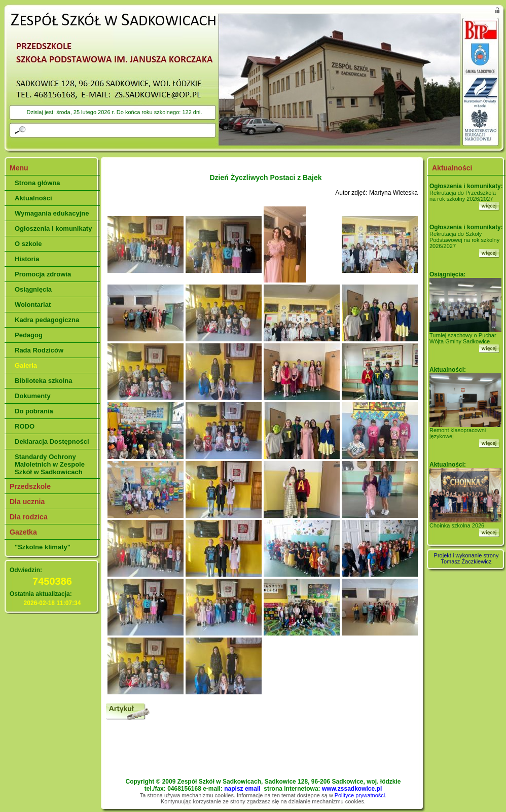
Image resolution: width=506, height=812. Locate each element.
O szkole (28, 244)
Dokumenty (33, 396)
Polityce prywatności (360, 795)
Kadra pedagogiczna (47, 320)
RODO (25, 426)
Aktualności (33, 198)
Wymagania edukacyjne (52, 213)
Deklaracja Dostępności (52, 442)
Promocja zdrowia (43, 274)
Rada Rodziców (39, 350)
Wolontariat (33, 305)
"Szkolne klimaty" (43, 547)
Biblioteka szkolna (43, 381)
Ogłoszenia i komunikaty (53, 228)
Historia (27, 259)
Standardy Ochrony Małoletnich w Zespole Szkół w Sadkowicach (50, 464)
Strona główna (38, 183)
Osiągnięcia (33, 289)
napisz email (242, 789)
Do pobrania (34, 411)
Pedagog (29, 335)
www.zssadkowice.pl (352, 789)
